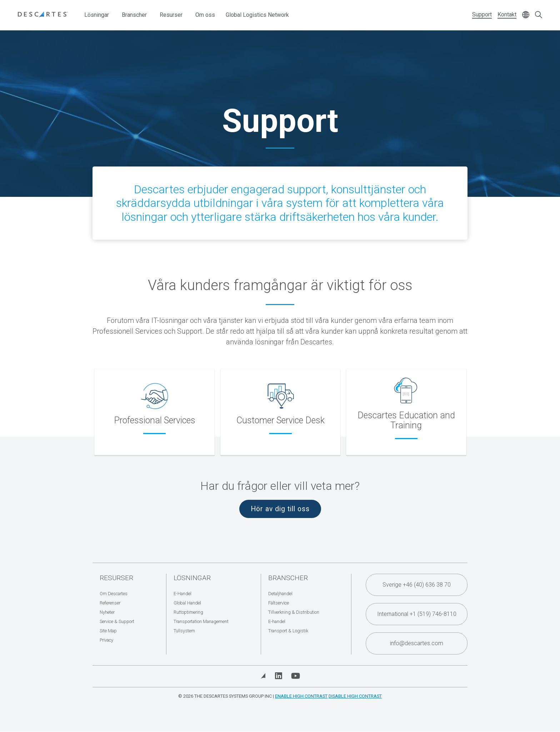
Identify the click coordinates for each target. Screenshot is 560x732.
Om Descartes (114, 594)
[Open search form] (539, 15)
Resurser (171, 15)
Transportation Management (201, 621)
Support (482, 14)
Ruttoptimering (188, 612)
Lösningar (97, 15)
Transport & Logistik (288, 631)
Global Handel (187, 603)
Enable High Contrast (301, 696)
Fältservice (279, 603)
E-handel (277, 621)
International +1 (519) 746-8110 (417, 614)
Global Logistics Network (257, 15)
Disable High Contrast (355, 696)
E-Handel (182, 594)
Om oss (205, 15)
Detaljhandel (280, 594)
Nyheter (107, 612)
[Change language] (526, 15)
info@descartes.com (417, 643)
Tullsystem (184, 631)
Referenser (110, 603)
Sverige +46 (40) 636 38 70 (417, 585)
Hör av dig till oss (280, 509)
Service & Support (117, 621)
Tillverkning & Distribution (294, 612)
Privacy (106, 640)
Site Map (108, 631)
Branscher (134, 15)
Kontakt (507, 14)
